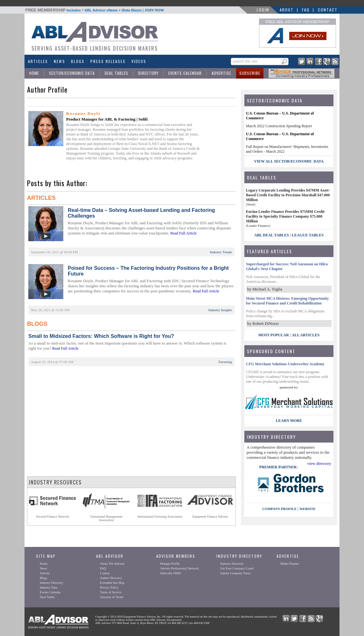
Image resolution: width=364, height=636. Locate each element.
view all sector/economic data (289, 161)
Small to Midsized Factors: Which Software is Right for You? (101, 336)
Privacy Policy (109, 587)
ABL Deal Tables (272, 235)
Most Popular (274, 335)
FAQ (306, 10)
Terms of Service (111, 592)
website (308, 509)
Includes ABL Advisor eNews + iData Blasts (95, 10)
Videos (139, 61)
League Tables (308, 235)
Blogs (78, 61)
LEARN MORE (289, 421)
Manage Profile (170, 564)
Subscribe (250, 73)
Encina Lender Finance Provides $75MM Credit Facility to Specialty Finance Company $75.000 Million (285, 216)
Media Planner (290, 564)
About (287, 10)
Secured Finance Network (52, 517)
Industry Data (49, 587)
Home (34, 73)
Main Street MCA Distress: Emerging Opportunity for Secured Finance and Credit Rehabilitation (287, 301)
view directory (319, 463)
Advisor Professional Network (179, 568)
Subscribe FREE (171, 573)
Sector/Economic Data (72, 73)
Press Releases (108, 61)
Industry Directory (52, 583)
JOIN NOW (154, 10)
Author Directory (111, 578)
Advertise (221, 73)
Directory (148, 73)
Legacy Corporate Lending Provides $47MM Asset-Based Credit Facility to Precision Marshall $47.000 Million (288, 195)
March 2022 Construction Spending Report (279, 126)
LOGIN (263, 10)
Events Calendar (185, 73)
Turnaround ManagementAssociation (106, 518)
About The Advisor (112, 564)
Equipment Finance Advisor (210, 517)
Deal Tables (116, 73)
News (59, 61)
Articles (38, 61)
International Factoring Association (160, 517)
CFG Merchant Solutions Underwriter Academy (285, 364)
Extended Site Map (112, 583)
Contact (328, 10)
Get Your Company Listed (237, 568)
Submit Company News (235, 573)
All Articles (306, 335)
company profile (279, 509)
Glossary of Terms (112, 597)
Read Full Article (183, 233)
